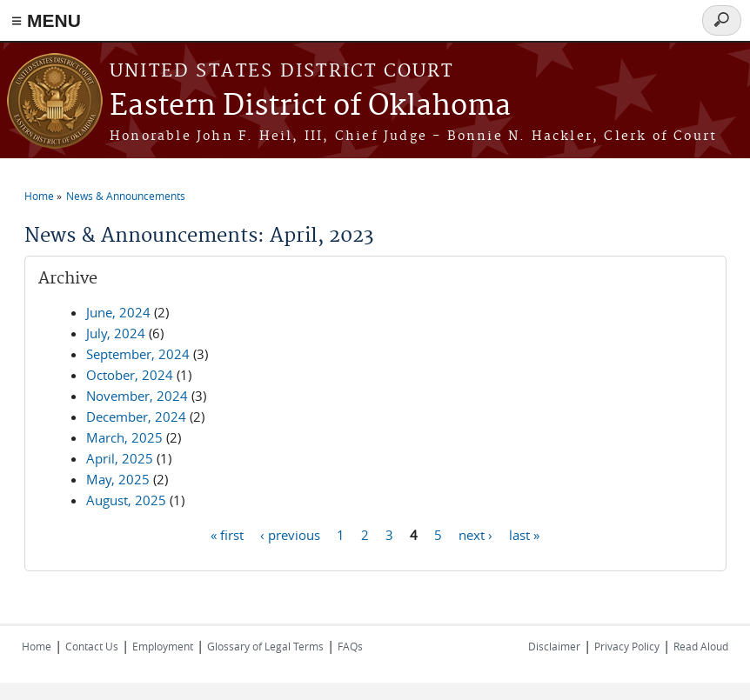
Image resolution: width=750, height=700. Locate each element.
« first (227, 534)
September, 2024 (138, 354)
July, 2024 (116, 333)
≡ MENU (46, 20)
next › (475, 534)
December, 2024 (136, 417)
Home (39, 196)
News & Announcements (126, 196)
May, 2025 (118, 479)
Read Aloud (701, 646)
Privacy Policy (627, 646)
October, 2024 (130, 375)
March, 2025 (124, 437)
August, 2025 (126, 500)
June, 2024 (118, 312)
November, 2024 (137, 396)
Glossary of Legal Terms (265, 646)
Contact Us (92, 646)
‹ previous (290, 534)
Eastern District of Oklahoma (310, 107)
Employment (163, 646)
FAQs (350, 646)
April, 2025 (120, 458)
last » (524, 534)
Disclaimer (554, 646)
